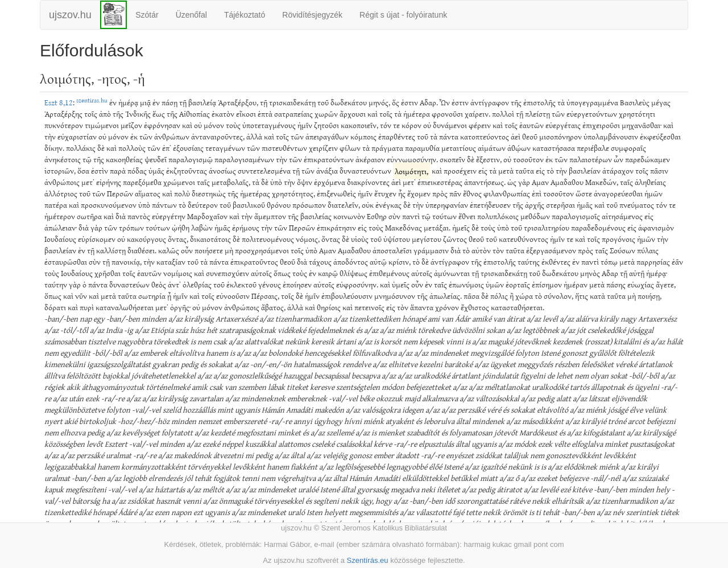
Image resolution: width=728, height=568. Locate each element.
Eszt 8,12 (59, 102)
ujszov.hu (70, 15)
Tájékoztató (245, 15)
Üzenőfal (191, 15)
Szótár (147, 15)
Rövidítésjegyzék (312, 15)
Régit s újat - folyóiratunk (403, 15)
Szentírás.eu (368, 560)
